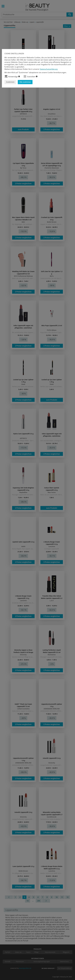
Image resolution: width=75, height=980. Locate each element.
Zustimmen (10, 82)
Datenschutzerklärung (49, 69)
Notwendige (12, 76)
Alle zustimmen (25, 82)
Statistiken (31, 76)
